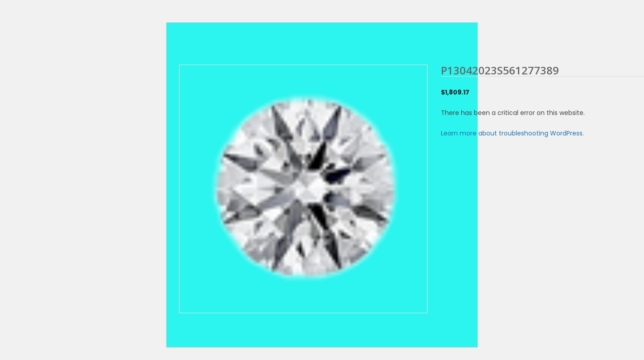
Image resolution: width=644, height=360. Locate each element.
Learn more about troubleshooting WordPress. (512, 133)
